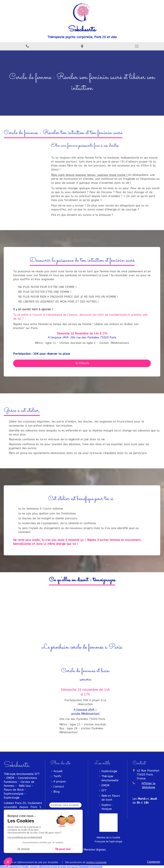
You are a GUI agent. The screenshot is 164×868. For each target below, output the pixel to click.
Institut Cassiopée (96, 862)
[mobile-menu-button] (137, 46)
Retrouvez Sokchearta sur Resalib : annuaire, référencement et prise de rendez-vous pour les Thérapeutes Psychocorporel (51, 867)
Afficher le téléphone (148, 785)
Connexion (154, 862)
